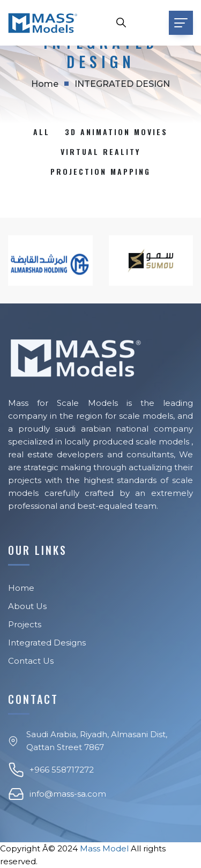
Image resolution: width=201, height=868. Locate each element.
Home (45, 84)
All (42, 132)
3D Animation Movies (116, 132)
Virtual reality (100, 151)
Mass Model (104, 848)
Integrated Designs (47, 643)
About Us (27, 606)
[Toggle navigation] (181, 23)
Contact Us (31, 661)
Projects (25, 624)
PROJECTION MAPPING (100, 171)
